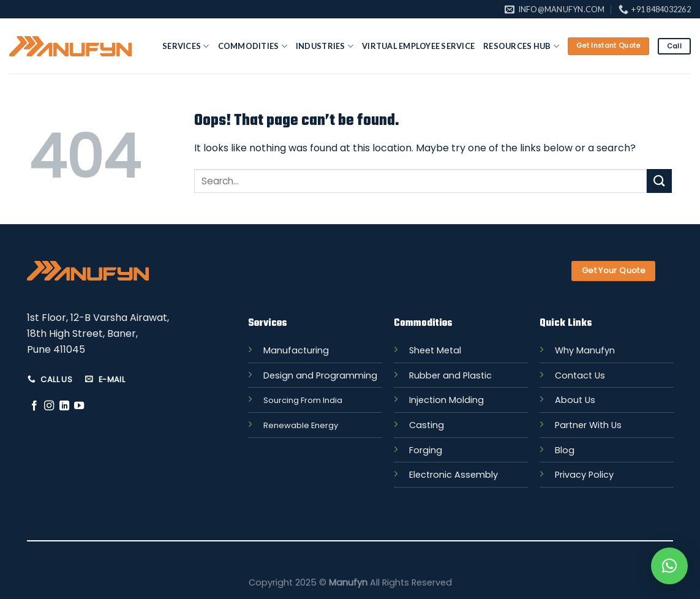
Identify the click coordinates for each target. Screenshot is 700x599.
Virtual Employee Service (418, 46)
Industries (325, 46)
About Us (575, 400)
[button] (669, 566)
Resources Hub (521, 46)
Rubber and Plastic (450, 375)
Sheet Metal (435, 350)
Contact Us (580, 375)
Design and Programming (320, 375)
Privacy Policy (584, 475)
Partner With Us (588, 425)
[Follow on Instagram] (49, 406)
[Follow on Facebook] (34, 406)
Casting (427, 425)
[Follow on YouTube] (79, 406)
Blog (565, 450)
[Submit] (659, 181)
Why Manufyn (585, 350)
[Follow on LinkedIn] (64, 406)
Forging (426, 450)
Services (186, 46)
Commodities (253, 46)
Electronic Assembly (453, 475)
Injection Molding (446, 400)
